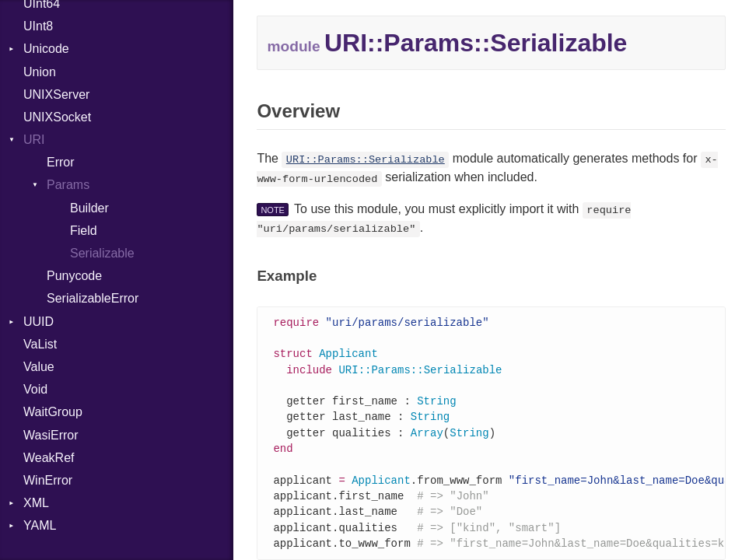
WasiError (51, 435)
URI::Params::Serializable (366, 160)
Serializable (102, 253)
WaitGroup (53, 412)
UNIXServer (56, 94)
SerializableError (93, 298)
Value (39, 367)
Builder (89, 208)
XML (36, 503)
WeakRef (49, 458)
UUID (38, 322)
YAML (40, 525)
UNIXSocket (57, 117)
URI (34, 140)
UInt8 (38, 26)
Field (84, 231)
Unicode (46, 49)
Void (35, 389)
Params (68, 185)
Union (40, 72)
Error (61, 162)
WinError (48, 480)
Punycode (74, 276)
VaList (40, 344)
